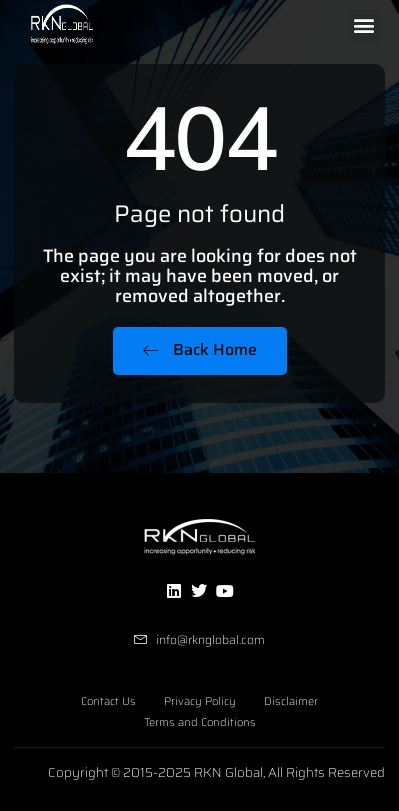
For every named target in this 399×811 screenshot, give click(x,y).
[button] (364, 25)
